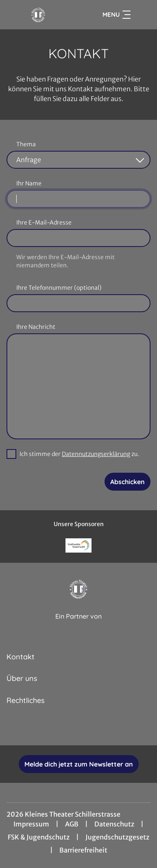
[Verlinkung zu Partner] (79, 546)
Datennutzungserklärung (96, 454)
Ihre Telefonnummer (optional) (59, 288)
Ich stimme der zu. (79, 454)
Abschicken (128, 482)
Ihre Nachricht (36, 327)
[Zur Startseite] (38, 15)
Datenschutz (114, 824)
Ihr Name (29, 183)
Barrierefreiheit (83, 850)
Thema (26, 144)
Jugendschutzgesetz (117, 837)
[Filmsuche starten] (142, 15)
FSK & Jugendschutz (39, 837)
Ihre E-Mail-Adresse (44, 223)
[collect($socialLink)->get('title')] (52, 727)
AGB (72, 824)
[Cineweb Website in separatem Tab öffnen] (78, 625)
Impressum (31, 824)
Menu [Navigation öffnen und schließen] (117, 15)
